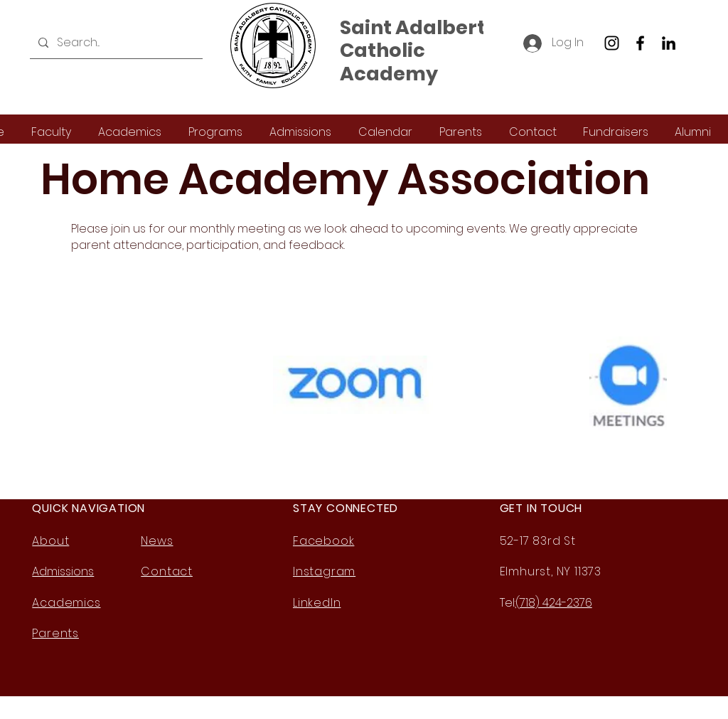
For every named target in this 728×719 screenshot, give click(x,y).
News (157, 541)
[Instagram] (612, 43)
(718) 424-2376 (554, 603)
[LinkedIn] (669, 43)
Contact (167, 571)
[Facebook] (640, 43)
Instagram (324, 571)
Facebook (323, 541)
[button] (51, 132)
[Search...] (115, 43)
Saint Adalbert (413, 27)
